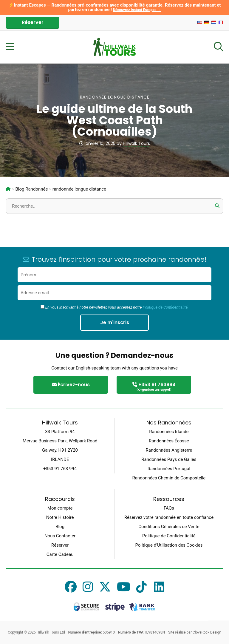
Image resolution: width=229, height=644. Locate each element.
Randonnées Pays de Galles (169, 459)
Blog (60, 527)
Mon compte (60, 508)
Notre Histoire (60, 517)
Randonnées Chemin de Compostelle (169, 478)
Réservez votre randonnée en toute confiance (169, 517)
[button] (217, 206)
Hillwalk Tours (136, 143)
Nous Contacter (60, 536)
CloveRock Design (207, 632)
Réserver (33, 22)
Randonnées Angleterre (169, 450)
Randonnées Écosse (169, 441)
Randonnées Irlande (169, 432)
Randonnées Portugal (169, 469)
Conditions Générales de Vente (169, 527)
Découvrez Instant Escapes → (137, 10)
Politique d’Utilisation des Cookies (169, 545)
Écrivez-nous (71, 385)
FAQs (169, 508)
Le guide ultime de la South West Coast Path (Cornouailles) (114, 120)
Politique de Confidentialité (165, 307)
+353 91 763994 (154, 387)
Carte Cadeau (60, 554)
